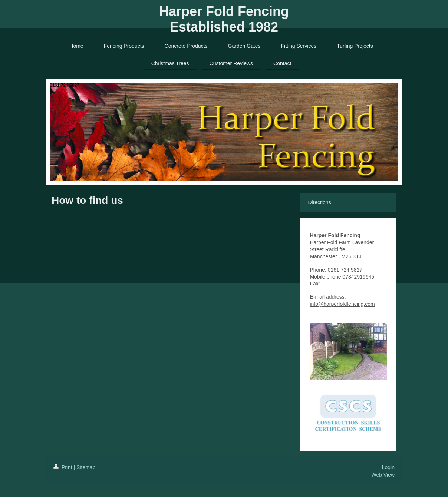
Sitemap (86, 467)
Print (64, 467)
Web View (383, 475)
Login (388, 467)
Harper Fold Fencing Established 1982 (224, 19)
